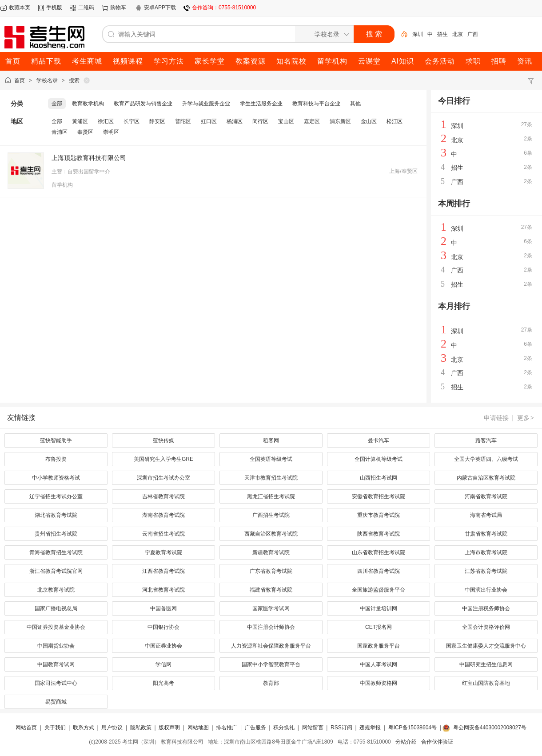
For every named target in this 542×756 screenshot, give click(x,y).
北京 (458, 34)
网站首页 (26, 728)
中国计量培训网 (379, 608)
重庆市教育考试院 (379, 515)
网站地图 (198, 728)
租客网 (271, 440)
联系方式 (84, 728)
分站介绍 (406, 742)
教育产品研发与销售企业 (143, 104)
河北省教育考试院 (163, 590)
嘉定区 (312, 121)
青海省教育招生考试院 (56, 552)
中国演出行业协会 (486, 590)
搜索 (74, 80)
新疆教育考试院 (271, 552)
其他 (355, 104)
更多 (526, 418)
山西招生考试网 (379, 478)
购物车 (118, 8)
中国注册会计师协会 (271, 627)
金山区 (369, 121)
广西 (473, 34)
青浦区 (60, 132)
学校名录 (47, 80)
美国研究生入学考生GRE (163, 459)
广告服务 (255, 728)
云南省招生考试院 (163, 534)
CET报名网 (379, 627)
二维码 (86, 8)
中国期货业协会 (56, 646)
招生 (442, 34)
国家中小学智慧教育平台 (271, 664)
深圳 (418, 34)
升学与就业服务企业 (206, 104)
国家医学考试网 (271, 608)
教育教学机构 (88, 104)
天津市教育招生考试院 (271, 478)
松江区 (395, 121)
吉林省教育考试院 (163, 496)
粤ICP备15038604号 (412, 728)
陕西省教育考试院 (379, 534)
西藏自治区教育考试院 (271, 534)
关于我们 (55, 728)
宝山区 (286, 121)
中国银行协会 (163, 627)
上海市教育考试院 (486, 552)
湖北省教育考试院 (56, 515)
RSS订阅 (341, 728)
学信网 (163, 664)
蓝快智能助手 (56, 440)
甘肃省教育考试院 (486, 534)
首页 (20, 80)
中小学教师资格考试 (56, 478)
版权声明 (169, 728)
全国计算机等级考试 (379, 459)
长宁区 (132, 121)
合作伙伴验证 (437, 742)
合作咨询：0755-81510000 (224, 8)
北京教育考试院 (56, 590)
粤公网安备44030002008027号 (490, 728)
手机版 (54, 8)
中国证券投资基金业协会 (56, 627)
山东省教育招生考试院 (379, 552)
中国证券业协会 (163, 646)
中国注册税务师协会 (486, 608)
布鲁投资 (56, 459)
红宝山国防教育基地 (486, 683)
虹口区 (209, 121)
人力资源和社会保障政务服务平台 (271, 646)
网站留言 (313, 728)
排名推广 (227, 728)
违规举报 (370, 728)
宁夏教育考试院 (163, 552)
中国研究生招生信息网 (486, 664)
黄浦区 (80, 121)
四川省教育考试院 (379, 571)
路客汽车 (486, 440)
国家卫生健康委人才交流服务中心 (486, 646)
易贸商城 (56, 702)
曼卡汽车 (379, 440)
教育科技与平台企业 (316, 104)
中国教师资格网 (379, 683)
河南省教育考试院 (486, 496)
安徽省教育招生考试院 (379, 496)
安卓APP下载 (160, 8)
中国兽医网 (163, 608)
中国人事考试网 (379, 664)
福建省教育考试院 (271, 590)
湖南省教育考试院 (163, 515)
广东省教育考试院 (271, 571)
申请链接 (496, 418)
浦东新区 (340, 121)
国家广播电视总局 (56, 608)
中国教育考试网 (56, 664)
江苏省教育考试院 (486, 571)
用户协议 (112, 728)
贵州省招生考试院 (56, 534)
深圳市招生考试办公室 (163, 478)
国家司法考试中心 (56, 683)
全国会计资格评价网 (486, 627)
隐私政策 (141, 728)
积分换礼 (284, 728)
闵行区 (260, 121)
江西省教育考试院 (163, 571)
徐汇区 (106, 121)
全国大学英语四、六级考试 (486, 459)
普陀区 (183, 121)
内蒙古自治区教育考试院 (486, 478)
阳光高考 (163, 683)
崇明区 (111, 132)
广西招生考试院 (271, 515)
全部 (57, 104)
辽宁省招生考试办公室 (56, 496)
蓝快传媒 (163, 440)
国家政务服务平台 (379, 646)
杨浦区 (235, 121)
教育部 (271, 683)
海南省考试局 (486, 515)
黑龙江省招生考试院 (271, 496)
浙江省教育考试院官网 (56, 571)
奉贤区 (85, 132)
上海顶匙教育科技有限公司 (89, 158)
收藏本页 (20, 8)
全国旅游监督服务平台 (379, 590)
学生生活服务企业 (261, 104)
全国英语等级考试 (271, 459)
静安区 (157, 121)
